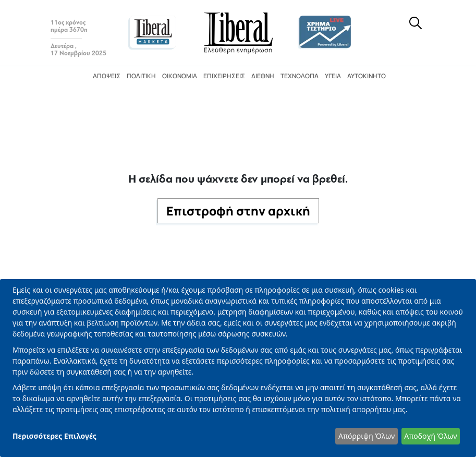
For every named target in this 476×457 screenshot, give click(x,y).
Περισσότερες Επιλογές (54, 436)
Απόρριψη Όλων (367, 436)
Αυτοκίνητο (367, 76)
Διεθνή (263, 76)
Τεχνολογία (300, 76)
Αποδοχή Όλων (430, 436)
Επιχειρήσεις (224, 76)
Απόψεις (107, 76)
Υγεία (333, 76)
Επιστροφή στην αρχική (238, 211)
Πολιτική (141, 76)
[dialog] (238, 368)
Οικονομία (180, 76)
